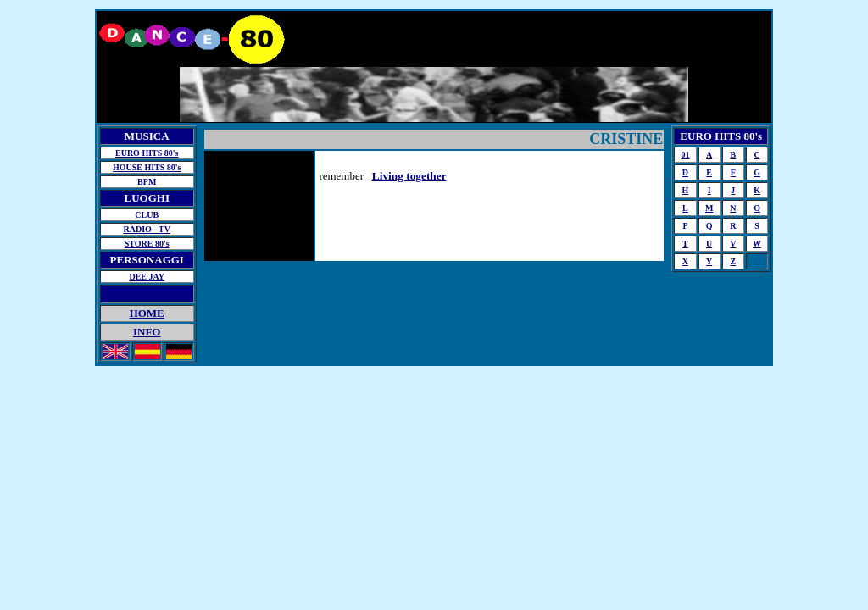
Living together (409, 176)
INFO (147, 332)
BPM (147, 182)
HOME (147, 313)
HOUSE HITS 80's (147, 167)
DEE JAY (147, 277)
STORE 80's (147, 244)
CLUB (147, 215)
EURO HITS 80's (147, 153)
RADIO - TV (147, 229)
